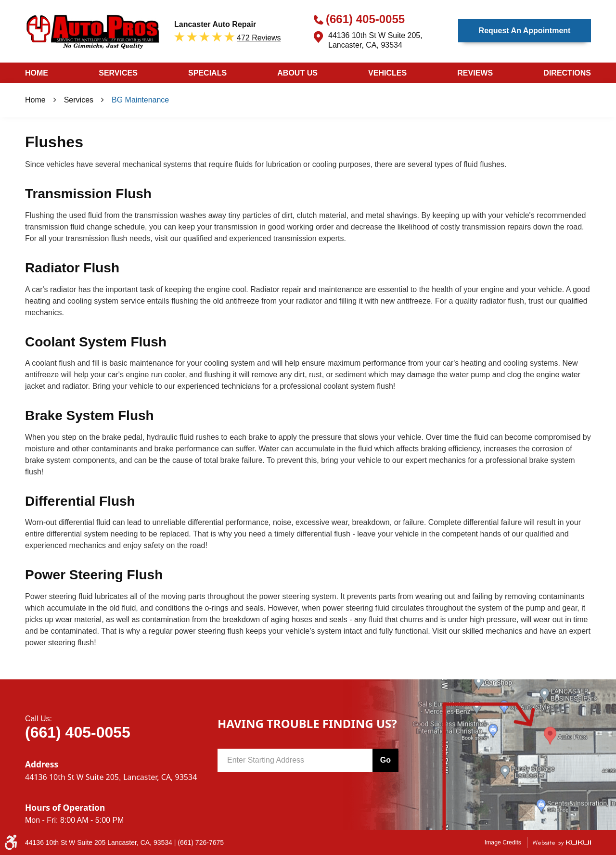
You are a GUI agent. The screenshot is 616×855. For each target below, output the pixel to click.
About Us (297, 73)
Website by (562, 843)
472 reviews (259, 38)
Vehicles (387, 73)
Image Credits (503, 842)
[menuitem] (37, 73)
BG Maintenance (140, 100)
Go (385, 760)
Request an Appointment (525, 31)
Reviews (475, 73)
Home (37, 73)
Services (118, 73)
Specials (207, 73)
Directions (567, 73)
